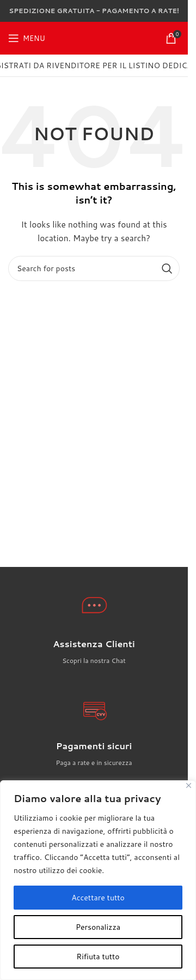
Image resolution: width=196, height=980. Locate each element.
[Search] (94, 268)
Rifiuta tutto (98, 957)
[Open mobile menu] (27, 38)
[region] (98, 880)
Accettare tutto (98, 898)
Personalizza (98, 927)
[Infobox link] (94, 652)
